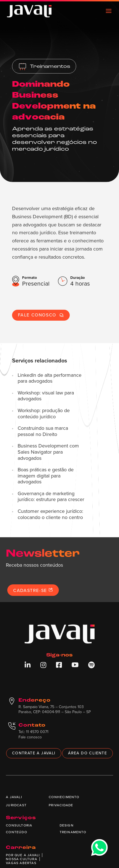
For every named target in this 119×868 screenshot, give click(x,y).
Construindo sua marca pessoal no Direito (43, 431)
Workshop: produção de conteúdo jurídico (44, 414)
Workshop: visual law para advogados (46, 396)
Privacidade (61, 805)
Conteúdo (17, 832)
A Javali (14, 797)
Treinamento (73, 832)
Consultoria (19, 825)
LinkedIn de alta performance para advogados (50, 378)
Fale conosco (41, 315)
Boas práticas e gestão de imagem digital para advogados (46, 476)
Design (67, 825)
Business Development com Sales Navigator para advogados (48, 452)
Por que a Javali (23, 855)
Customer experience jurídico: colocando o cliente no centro (50, 514)
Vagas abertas (21, 863)
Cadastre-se (33, 590)
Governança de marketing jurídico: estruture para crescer (51, 497)
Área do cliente (88, 753)
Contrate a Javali (34, 753)
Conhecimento (64, 797)
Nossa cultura (22, 859)
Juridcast (16, 805)
